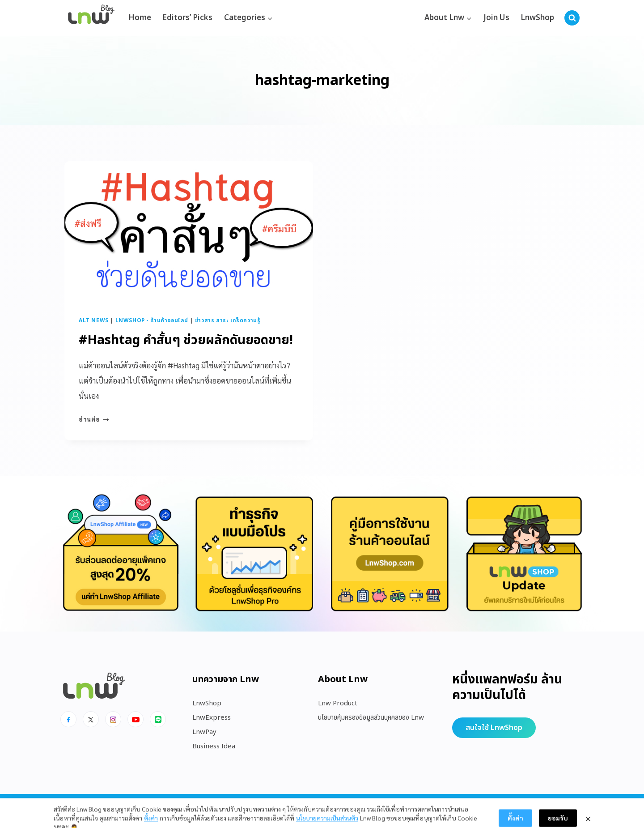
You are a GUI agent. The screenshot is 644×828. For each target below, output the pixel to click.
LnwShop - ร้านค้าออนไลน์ (152, 320)
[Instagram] (113, 719)
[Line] (158, 719)
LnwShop (537, 18)
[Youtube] (136, 719)
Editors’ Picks (187, 18)
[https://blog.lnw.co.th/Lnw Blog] (91, 18)
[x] (91, 719)
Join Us (496, 18)
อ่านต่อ (94, 419)
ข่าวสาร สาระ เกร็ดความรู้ (228, 320)
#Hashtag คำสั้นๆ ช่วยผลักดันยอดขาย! (186, 340)
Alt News (94, 320)
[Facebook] (68, 719)
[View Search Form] (572, 18)
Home (140, 18)
